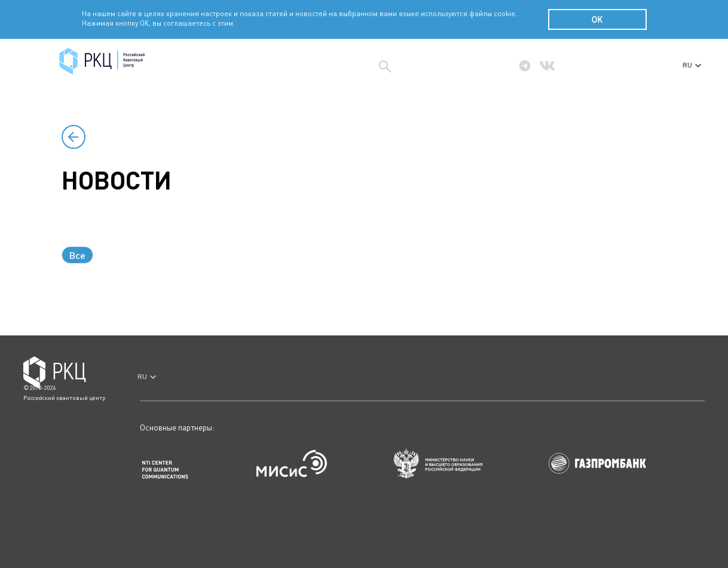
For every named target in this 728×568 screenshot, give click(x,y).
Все (77, 255)
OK (597, 20)
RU (692, 65)
